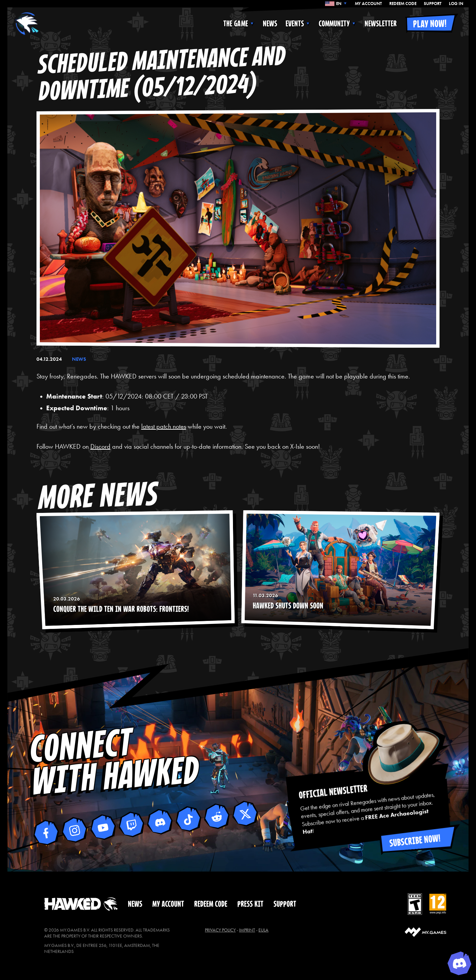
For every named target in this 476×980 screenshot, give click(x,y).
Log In (456, 4)
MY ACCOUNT (368, 4)
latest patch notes (164, 426)
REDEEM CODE (403, 4)
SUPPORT (433, 4)
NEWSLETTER (381, 24)
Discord (100, 446)
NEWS (270, 24)
